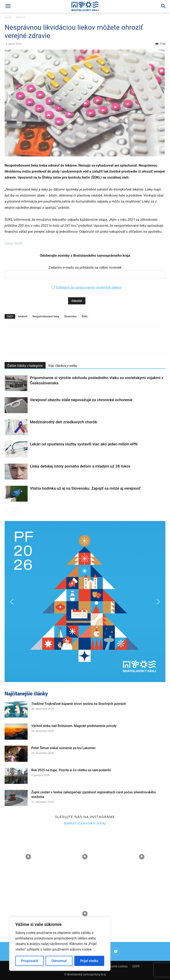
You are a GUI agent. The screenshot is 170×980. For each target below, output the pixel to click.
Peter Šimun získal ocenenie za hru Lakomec (63, 748)
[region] (60, 944)
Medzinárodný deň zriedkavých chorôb (63, 422)
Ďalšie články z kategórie (25, 366)
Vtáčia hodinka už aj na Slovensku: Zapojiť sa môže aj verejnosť (85, 488)
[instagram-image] (28, 857)
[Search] (164, 6)
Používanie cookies (116, 966)
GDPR (136, 966)
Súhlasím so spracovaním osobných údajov (89, 287)
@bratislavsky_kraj (85, 823)
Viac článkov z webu (63, 366)
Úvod (8, 17)
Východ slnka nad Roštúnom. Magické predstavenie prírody (74, 726)
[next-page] (15, 511)
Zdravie (21, 17)
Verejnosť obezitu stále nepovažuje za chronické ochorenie (81, 400)
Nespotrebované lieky (46, 316)
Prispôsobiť (30, 961)
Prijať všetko (89, 961)
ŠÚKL (85, 316)
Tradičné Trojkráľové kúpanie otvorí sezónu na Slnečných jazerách (79, 704)
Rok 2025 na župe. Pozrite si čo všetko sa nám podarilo (71, 770)
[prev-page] (7, 511)
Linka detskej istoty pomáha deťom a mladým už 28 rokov (80, 466)
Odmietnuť (59, 961)
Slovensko (70, 316)
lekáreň (23, 316)
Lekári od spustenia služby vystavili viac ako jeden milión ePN (84, 444)
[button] (8, 6)
